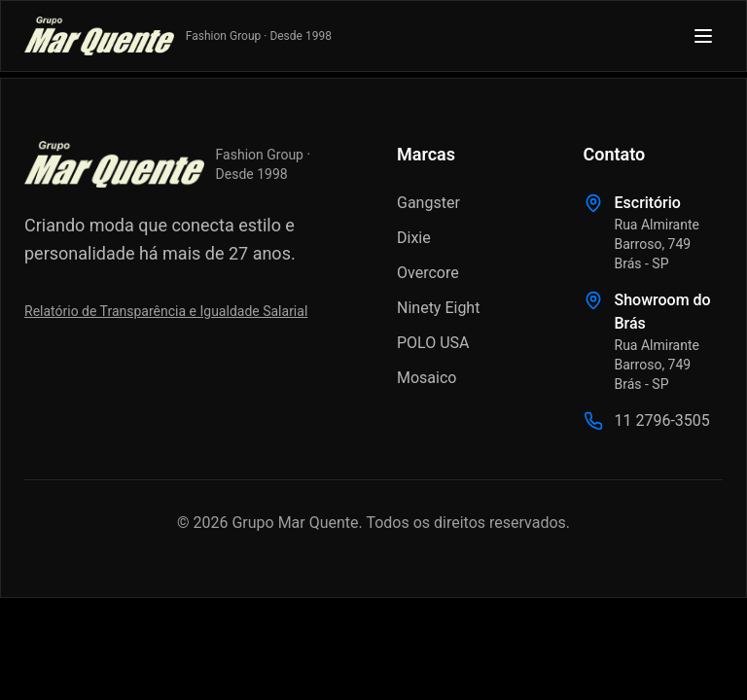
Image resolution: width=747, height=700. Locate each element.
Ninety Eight (438, 308)
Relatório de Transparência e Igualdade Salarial (166, 311)
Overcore (428, 273)
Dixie (414, 238)
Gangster (428, 203)
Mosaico (427, 378)
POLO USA (433, 343)
